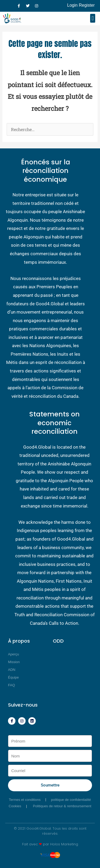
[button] (93, 18)
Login (72, 5)
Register (87, 5)
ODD (58, 641)
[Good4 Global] (13, 18)
